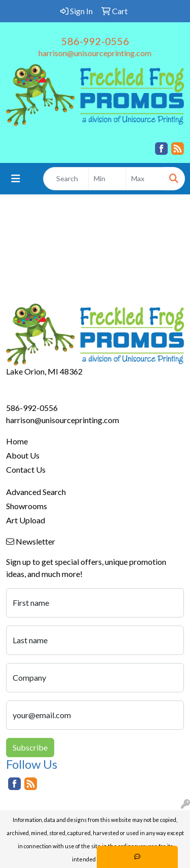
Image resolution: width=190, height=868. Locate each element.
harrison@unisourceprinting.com (95, 53)
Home (17, 441)
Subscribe (30, 747)
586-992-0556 (95, 41)
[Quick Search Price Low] (107, 179)
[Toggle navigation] (16, 178)
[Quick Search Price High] (145, 179)
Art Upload (26, 520)
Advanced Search (36, 492)
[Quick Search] (66, 179)
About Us (23, 455)
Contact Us (26, 469)
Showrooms (27, 506)
